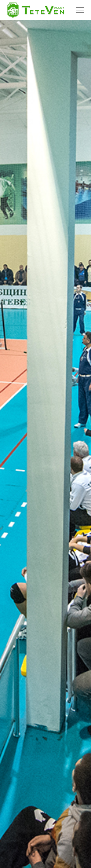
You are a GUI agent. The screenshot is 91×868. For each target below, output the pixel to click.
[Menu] (78, 10)
